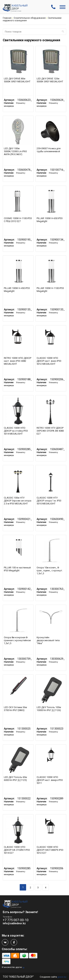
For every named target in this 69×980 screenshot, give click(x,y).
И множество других (12, 967)
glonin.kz (62, 977)
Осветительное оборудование (30, 18)
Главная (7, 18)
